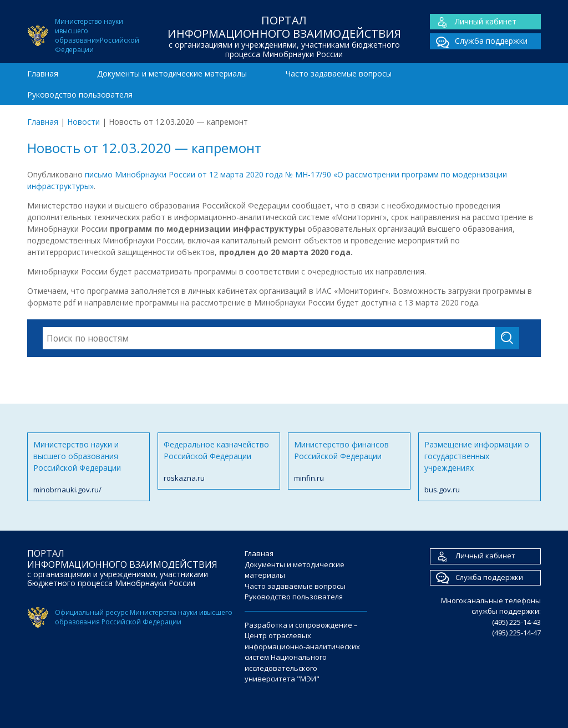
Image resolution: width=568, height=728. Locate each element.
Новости (83, 122)
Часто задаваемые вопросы (339, 73)
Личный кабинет (473, 22)
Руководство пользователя (80, 95)
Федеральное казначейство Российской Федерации (219, 462)
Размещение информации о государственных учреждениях (480, 467)
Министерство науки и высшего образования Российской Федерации (88, 467)
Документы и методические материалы (172, 73)
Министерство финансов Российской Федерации (349, 462)
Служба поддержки (479, 41)
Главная (43, 73)
